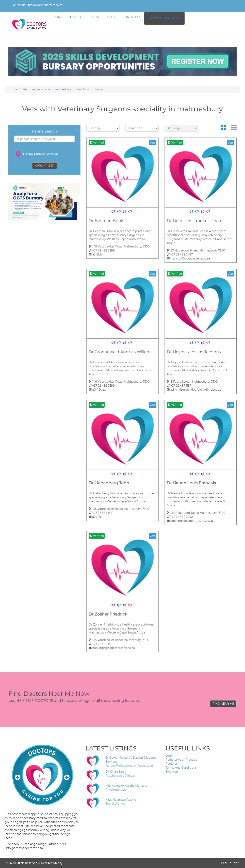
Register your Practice (181, 760)
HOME (58, 17)
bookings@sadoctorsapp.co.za (190, 521)
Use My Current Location (36, 154)
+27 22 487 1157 (179, 386)
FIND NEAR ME (223, 704)
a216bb (95, 254)
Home (13, 89)
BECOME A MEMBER (164, 18)
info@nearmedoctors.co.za (45, 5)
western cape (41, 89)
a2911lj (95, 517)
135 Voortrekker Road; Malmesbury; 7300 (119, 509)
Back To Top (230, 863)
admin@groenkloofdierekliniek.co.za (194, 390)
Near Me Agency (52, 863)
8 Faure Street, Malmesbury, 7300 (192, 382)
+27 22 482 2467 (180, 254)
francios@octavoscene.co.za (188, 258)
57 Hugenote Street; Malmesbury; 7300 (196, 250)
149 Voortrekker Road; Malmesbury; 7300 (119, 246)
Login (170, 756)
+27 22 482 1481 (101, 513)
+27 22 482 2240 (180, 517)
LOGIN (112, 17)
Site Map (172, 772)
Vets (25, 89)
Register (171, 764)
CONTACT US (132, 17)
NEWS (97, 17)
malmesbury (63, 89)
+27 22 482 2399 (102, 250)
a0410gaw (97, 390)
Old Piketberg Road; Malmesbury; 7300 (196, 513)
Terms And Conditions (181, 768)
